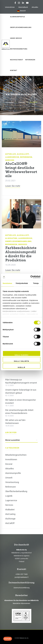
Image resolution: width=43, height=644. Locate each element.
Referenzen (26, 157)
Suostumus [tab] (7, 283)
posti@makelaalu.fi (22, 577)
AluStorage (10, 519)
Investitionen (11, 459)
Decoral (9, 464)
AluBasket (10, 510)
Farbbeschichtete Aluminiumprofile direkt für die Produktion (21, 254)
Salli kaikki (21, 355)
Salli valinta (21, 361)
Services (21, 102)
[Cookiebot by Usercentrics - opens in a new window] (31, 277)
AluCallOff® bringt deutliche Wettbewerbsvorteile (21, 170)
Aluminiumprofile (13, 473)
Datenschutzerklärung (22, 588)
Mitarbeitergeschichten (16, 455)
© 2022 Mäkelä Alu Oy (22, 638)
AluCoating (11, 238)
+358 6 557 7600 (21, 574)
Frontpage (10, 102)
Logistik (9, 496)
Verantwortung (12, 482)
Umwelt (9, 478)
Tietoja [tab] (36, 283)
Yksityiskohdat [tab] (22, 283)
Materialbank (23, 7)
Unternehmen (10, 7)
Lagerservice (12, 157)
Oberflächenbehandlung (18, 241)
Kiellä (21, 367)
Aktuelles (35, 7)
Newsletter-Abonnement (21, 603)
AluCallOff (23, 154)
